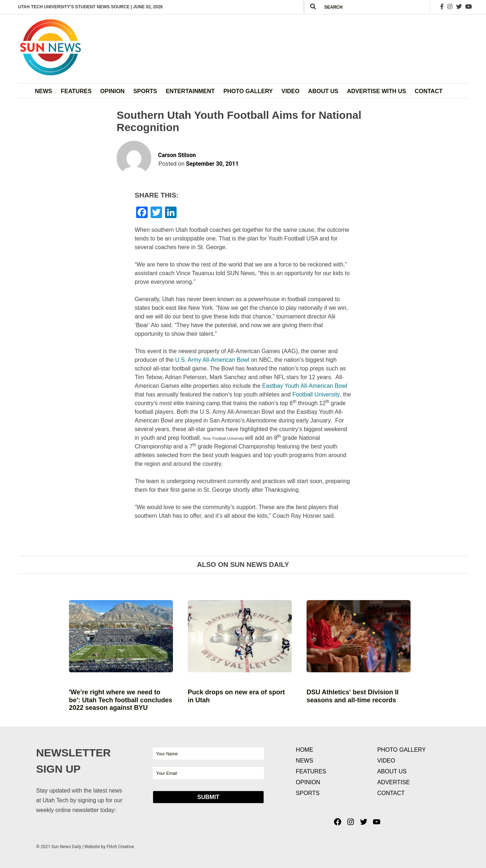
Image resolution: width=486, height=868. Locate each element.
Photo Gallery (248, 91)
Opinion (113, 91)
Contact (428, 91)
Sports (145, 91)
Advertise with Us (377, 91)
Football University (316, 394)
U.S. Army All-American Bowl (212, 360)
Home (304, 750)
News (44, 91)
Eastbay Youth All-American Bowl (305, 386)
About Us (323, 91)
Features (76, 91)
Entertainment (190, 91)
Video (291, 91)
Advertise (394, 782)
